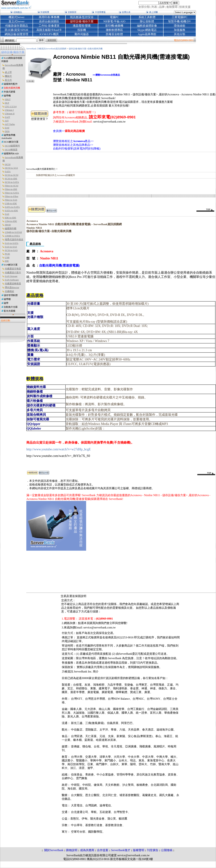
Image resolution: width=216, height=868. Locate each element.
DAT (7, 128)
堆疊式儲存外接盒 (14, 239)
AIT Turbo (10, 124)
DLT (7, 103)
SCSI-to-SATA (12, 182)
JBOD (8, 225)
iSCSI (8, 164)
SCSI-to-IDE (11, 179)
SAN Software (12, 280)
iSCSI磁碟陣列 (12, 146)
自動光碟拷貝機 (12, 88)
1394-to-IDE (11, 221)
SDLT (8, 99)
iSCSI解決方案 (11, 142)
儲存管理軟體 (11, 295)
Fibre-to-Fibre (12, 196)
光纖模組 (9, 291)
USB (7, 257)
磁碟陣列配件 (11, 84)
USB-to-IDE (11, 203)
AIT (7, 121)
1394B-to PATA (12, 236)
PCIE (7, 254)
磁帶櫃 (7, 299)
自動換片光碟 (11, 307)
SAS (7, 214)
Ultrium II (10, 114)
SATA (8, 171)
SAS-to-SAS (11, 247)
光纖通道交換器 (13, 269)
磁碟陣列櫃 (11, 228)
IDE (7, 261)
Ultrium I (9, 110)
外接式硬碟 (10, 92)
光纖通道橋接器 (13, 284)
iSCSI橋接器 (11, 150)
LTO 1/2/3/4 (11, 106)
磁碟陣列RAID (11, 154)
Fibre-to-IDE (11, 189)
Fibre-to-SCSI (12, 186)
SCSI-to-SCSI (12, 175)
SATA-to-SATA (12, 207)
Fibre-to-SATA (12, 193)
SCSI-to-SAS (11, 250)
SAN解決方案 (11, 265)
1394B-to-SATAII (13, 232)
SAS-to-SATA (12, 243)
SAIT (7, 117)
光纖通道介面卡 (13, 272)
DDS (7, 131)
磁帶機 (7, 96)
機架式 (8, 76)
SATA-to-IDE (11, 211)
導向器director (12, 287)
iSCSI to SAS (11, 168)
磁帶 (6, 303)
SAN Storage (11, 276)
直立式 (8, 80)
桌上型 (8, 72)
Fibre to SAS (11, 200)
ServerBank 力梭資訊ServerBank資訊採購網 (47, 49)
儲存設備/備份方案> (78, 49)
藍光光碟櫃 (10, 311)
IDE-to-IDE (10, 218)
